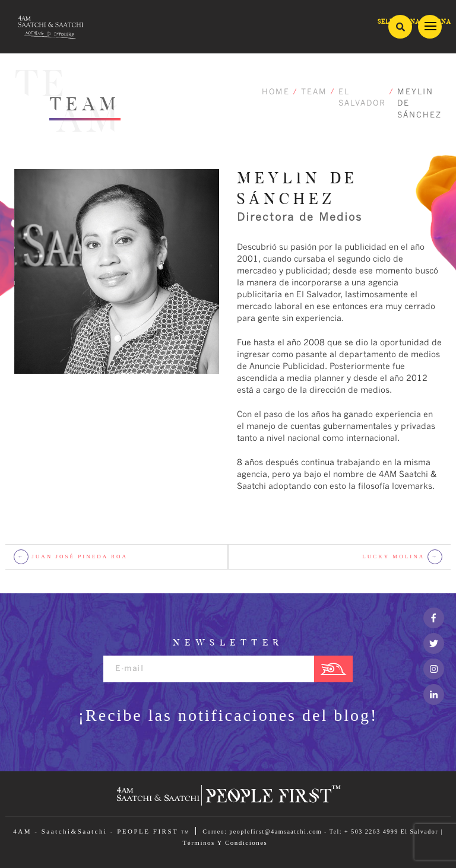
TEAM (314, 92)
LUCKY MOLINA (402, 557)
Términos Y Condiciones (225, 842)
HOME (276, 92)
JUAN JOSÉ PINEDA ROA (71, 557)
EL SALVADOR (362, 98)
